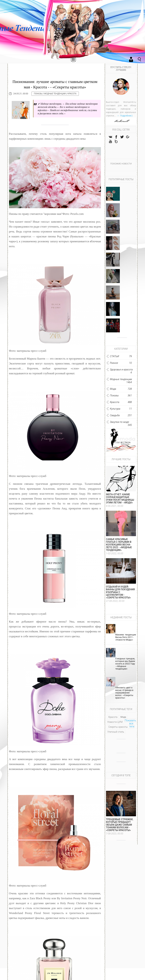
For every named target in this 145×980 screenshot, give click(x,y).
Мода (123, 720)
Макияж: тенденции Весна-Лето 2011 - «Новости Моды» (126, 640)
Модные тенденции (55, 94)
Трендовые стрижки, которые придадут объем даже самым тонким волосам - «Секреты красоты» (120, 828)
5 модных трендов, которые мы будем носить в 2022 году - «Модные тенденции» (125, 667)
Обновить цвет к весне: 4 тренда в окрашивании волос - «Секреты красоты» (124, 696)
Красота (72, 94)
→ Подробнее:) (124, 116)
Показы (38, 94)
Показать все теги (130, 726)
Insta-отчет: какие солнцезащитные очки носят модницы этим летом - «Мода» (120, 501)
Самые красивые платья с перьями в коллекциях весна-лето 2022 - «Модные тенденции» (119, 548)
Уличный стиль (116, 735)
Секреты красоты (118, 730)
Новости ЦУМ (115, 725)
